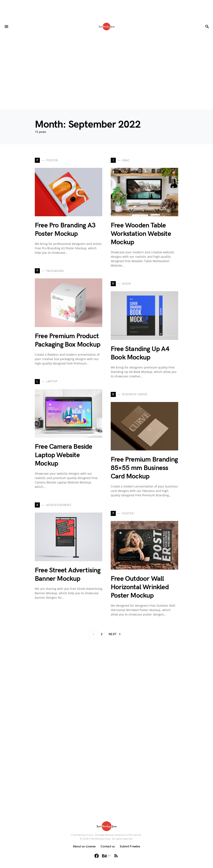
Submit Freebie (130, 846)
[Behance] (107, 856)
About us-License (84, 846)
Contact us (108, 846)
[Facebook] (97, 856)
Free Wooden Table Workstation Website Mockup (141, 234)
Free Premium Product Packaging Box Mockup (67, 340)
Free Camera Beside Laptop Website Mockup (64, 455)
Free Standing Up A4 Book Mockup (140, 353)
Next (113, 634)
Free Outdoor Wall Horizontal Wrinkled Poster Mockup (140, 587)
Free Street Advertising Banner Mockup (68, 575)
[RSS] (116, 856)
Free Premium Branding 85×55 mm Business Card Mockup (144, 468)
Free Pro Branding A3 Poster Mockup (65, 230)
